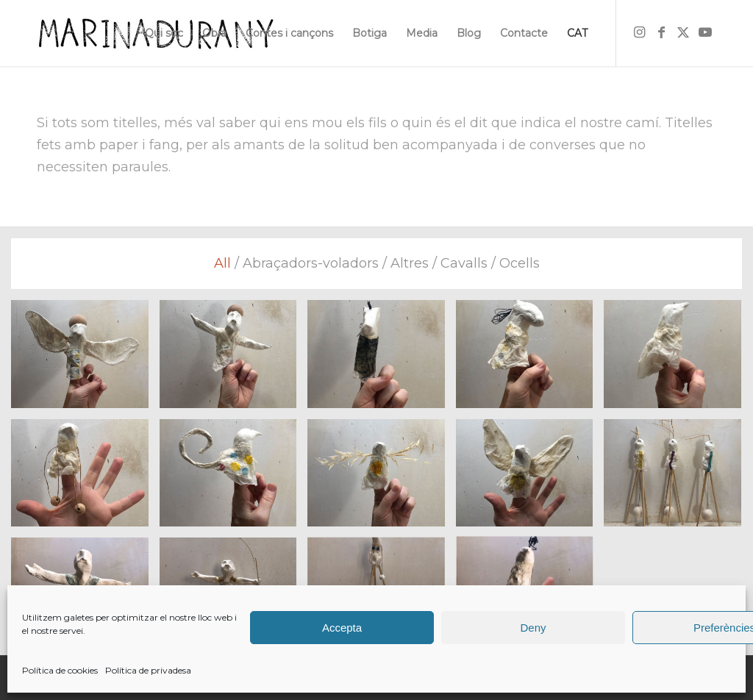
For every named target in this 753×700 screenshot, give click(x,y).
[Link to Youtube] (705, 32)
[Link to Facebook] (661, 32)
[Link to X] (683, 32)
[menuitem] (164, 33)
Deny (533, 628)
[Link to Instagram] (639, 32)
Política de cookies (60, 670)
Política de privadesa (148, 670)
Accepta (342, 628)
